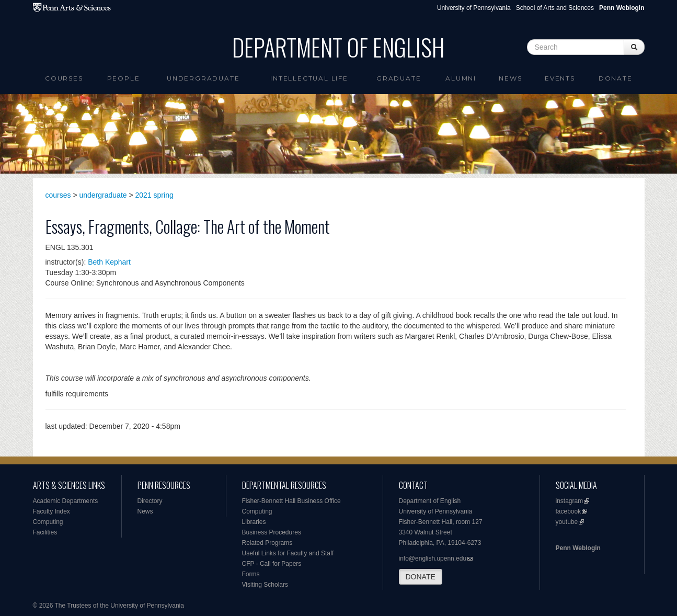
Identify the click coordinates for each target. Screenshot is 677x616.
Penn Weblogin (578, 548)
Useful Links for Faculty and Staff (288, 553)
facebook (569, 511)
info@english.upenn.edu (433, 558)
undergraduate (103, 195)
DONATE (421, 577)
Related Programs (267, 543)
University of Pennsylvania (474, 8)
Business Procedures (272, 532)
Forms (251, 574)
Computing (48, 522)
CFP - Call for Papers (272, 564)
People (124, 78)
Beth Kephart (109, 262)
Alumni (461, 78)
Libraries (254, 522)
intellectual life (309, 78)
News (510, 78)
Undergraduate (203, 78)
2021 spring (154, 195)
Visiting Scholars (265, 585)
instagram (570, 501)
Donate (616, 78)
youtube (567, 522)
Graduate (399, 78)
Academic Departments (66, 501)
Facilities (45, 532)
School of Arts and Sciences (555, 8)
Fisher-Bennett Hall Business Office (291, 501)
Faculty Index (51, 511)
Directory (150, 501)
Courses (64, 78)
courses (58, 195)
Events (560, 78)
